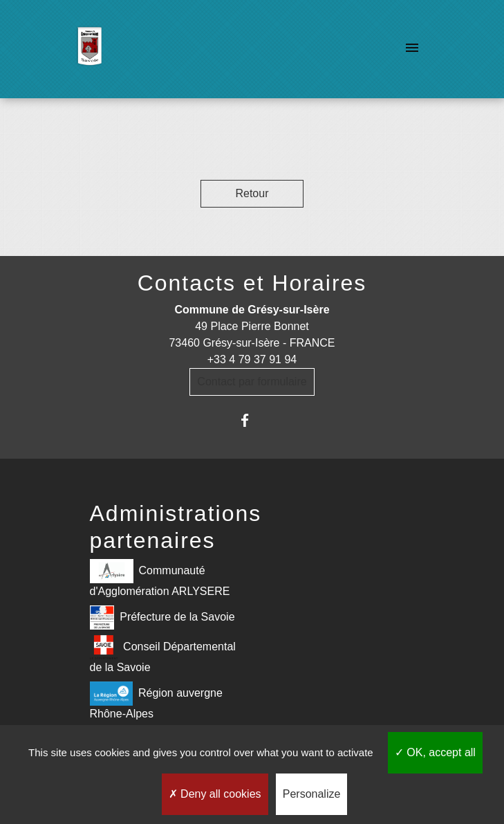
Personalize (312, 794)
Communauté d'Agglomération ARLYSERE (160, 578)
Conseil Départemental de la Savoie (163, 654)
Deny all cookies (215, 794)
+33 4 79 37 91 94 (252, 359)
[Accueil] (90, 49)
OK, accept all (435, 752)
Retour (252, 193)
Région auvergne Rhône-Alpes (156, 701)
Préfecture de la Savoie (162, 617)
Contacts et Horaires (252, 283)
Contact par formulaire (252, 382)
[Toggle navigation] (412, 49)
